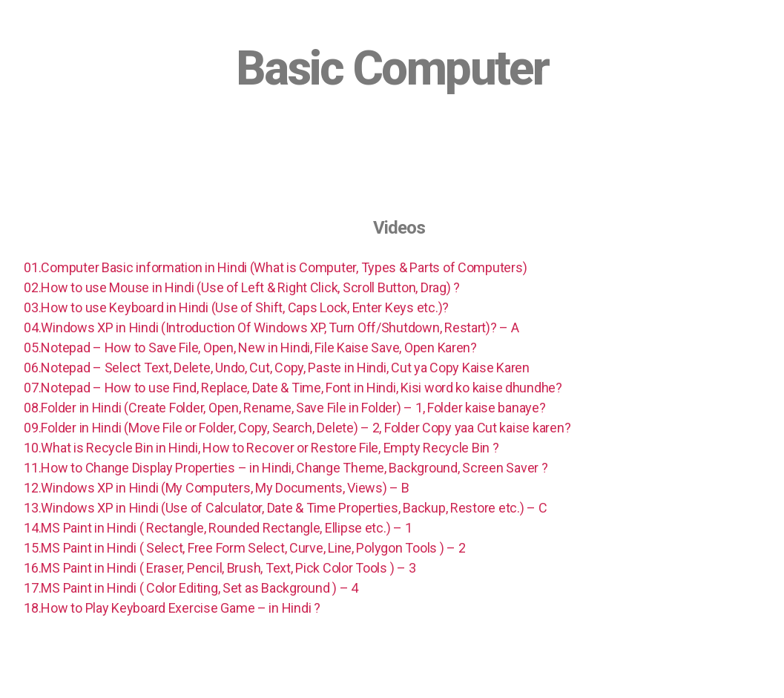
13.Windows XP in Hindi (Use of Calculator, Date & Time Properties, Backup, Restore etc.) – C (285, 508)
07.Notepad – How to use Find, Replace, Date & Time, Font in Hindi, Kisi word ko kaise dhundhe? (293, 388)
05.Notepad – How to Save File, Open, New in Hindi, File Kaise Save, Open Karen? (250, 348)
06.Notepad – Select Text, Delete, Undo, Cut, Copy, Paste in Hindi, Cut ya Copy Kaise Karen (277, 368)
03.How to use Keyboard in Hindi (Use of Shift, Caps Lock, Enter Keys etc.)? (236, 307)
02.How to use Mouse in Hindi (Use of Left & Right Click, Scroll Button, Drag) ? (242, 287)
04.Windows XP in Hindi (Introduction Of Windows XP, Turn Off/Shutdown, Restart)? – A (271, 327)
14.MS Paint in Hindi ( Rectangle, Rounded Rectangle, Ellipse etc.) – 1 (218, 528)
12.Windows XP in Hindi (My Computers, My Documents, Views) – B (216, 488)
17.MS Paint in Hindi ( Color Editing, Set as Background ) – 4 (191, 588)
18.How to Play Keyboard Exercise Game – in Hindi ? (172, 608)
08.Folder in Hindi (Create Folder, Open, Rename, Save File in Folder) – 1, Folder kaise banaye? (284, 408)
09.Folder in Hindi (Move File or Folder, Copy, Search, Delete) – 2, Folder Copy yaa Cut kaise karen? (297, 428)
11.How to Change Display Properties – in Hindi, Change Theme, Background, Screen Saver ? (286, 468)
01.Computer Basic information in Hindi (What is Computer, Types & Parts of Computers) (275, 267)
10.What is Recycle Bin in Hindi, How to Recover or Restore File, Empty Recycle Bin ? (261, 448)
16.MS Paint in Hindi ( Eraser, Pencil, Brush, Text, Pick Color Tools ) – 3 (220, 568)
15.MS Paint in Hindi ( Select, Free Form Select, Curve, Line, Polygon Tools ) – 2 (244, 548)
